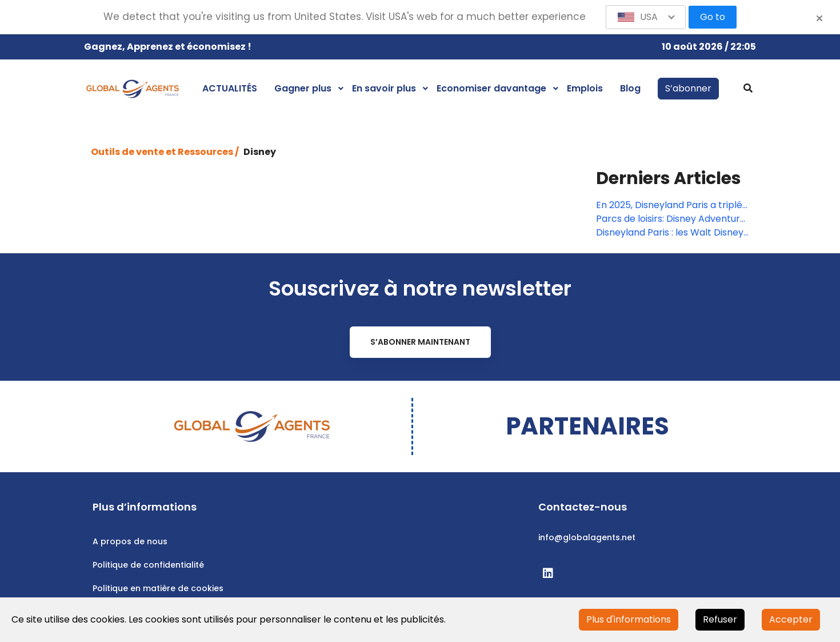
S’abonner (688, 88)
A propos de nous (130, 541)
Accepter (791, 619)
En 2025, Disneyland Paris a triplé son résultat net (669, 205)
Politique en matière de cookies (158, 588)
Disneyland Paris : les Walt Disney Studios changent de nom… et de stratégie (670, 233)
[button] (646, 17)
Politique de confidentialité (148, 565)
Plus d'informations (629, 619)
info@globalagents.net (587, 537)
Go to (713, 17)
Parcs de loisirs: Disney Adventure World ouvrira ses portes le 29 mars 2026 (671, 219)
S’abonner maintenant (420, 342)
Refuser (720, 619)
